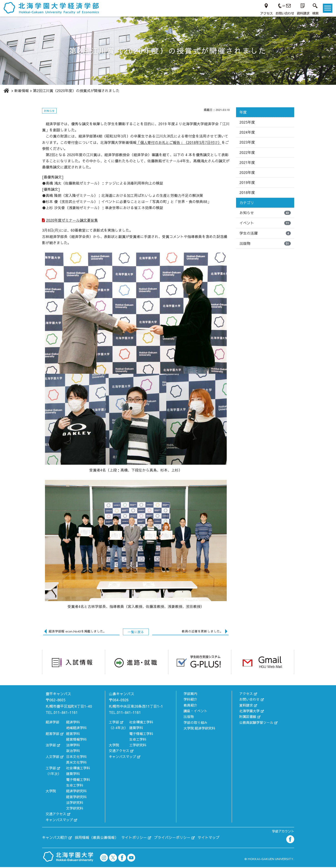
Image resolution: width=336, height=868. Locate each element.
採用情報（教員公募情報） (97, 838)
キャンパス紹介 (55, 838)
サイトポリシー (134, 838)
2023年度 (247, 142)
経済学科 (73, 723)
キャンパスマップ (59, 821)
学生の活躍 (265, 233)
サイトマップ (209, 838)
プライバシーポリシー (172, 838)
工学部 (51, 769)
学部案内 (190, 694)
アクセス (246, 694)
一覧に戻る (136, 633)
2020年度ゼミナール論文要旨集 (72, 221)
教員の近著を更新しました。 (202, 632)
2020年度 (247, 172)
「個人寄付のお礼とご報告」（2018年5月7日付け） (179, 142)
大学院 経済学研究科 (199, 729)
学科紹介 (190, 700)
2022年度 (247, 152)
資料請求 (246, 706)
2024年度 (247, 132)
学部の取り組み (195, 723)
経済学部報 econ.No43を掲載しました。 (77, 632)
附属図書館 (248, 717)
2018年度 (247, 192)
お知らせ (265, 213)
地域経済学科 (76, 729)
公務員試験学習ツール (256, 723)
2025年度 (247, 122)
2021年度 (247, 162)
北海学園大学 (249, 712)
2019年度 (247, 182)
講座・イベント (195, 712)
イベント (265, 223)
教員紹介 (190, 706)
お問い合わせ (249, 700)
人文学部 (52, 757)
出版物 (265, 243)
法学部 (51, 746)
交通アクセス (56, 815)
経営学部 (52, 734)
